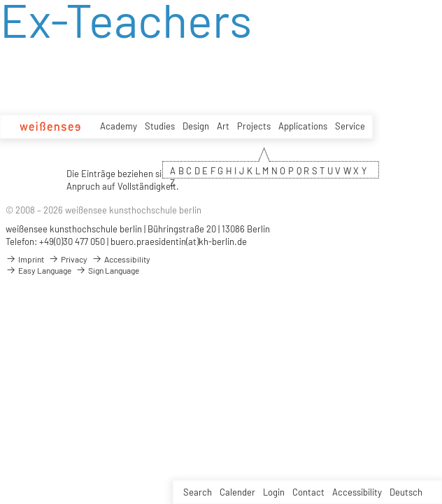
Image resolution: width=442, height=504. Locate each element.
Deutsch (406, 492)
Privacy (68, 259)
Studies (160, 126)
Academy (119, 126)
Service (350, 126)
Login (274, 492)
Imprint (25, 259)
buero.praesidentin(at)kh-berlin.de (179, 241)
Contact (308, 492)
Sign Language (107, 270)
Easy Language (38, 270)
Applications (303, 126)
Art (223, 126)
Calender (237, 492)
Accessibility (357, 492)
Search (198, 492)
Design (196, 126)
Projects (254, 126)
